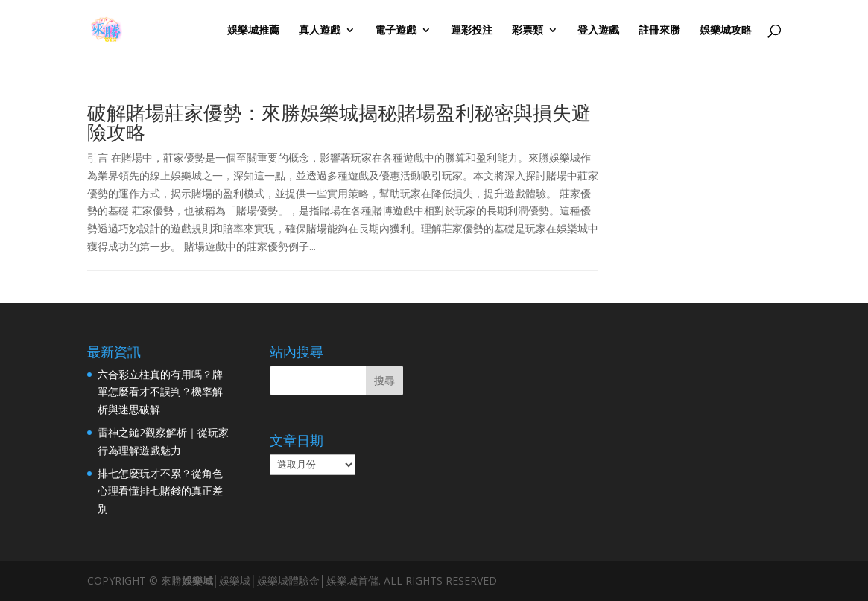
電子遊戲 (396, 31)
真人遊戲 (320, 31)
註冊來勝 (659, 31)
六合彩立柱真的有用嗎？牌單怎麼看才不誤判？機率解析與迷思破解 (160, 392)
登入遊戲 (598, 31)
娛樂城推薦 (253, 31)
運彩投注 (472, 31)
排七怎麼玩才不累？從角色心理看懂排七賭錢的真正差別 (160, 491)
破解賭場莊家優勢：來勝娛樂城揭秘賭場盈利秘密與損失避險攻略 (339, 122)
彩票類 (528, 31)
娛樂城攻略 (726, 31)
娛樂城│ (201, 581)
